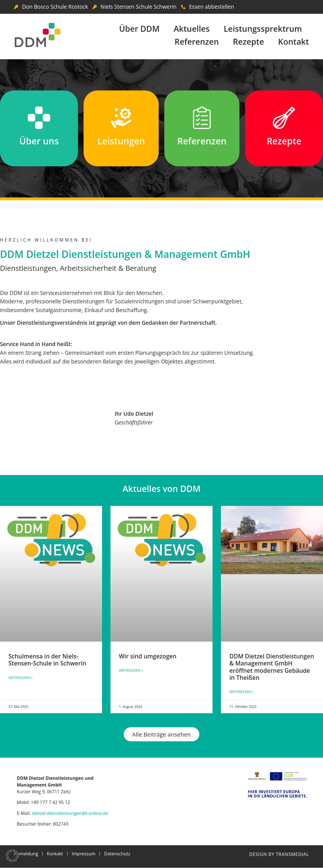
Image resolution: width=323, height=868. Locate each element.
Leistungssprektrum (263, 29)
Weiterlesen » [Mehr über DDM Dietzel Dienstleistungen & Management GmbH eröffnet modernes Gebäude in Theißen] (241, 692)
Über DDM (139, 29)
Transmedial (292, 855)
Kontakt (294, 41)
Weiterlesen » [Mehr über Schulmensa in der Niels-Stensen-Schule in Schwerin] (20, 678)
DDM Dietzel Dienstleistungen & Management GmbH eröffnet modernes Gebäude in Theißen (272, 667)
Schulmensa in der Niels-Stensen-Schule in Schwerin (47, 660)
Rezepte (248, 41)
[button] (12, 856)
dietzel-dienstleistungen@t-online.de (70, 813)
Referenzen (197, 41)
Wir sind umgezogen (148, 656)
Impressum (84, 854)
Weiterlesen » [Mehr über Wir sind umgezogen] (131, 670)
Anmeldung (26, 854)
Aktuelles (192, 29)
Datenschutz (117, 854)
